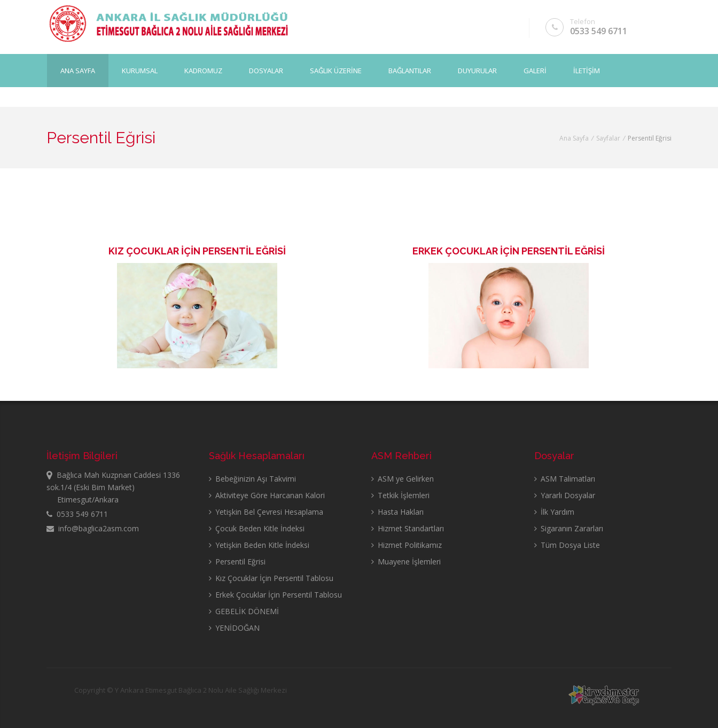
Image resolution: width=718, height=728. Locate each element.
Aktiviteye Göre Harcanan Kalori (267, 495)
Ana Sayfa (78, 70)
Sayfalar (608, 138)
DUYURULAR (477, 70)
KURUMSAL (140, 70)
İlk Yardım (554, 512)
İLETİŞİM (587, 70)
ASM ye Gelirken (403, 479)
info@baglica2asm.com (93, 528)
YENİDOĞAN (234, 628)
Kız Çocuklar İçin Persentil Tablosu (271, 578)
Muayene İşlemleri (406, 562)
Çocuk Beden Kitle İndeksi (257, 528)
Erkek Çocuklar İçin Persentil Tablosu (275, 595)
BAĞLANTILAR (410, 70)
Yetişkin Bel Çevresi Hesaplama (266, 512)
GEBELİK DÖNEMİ (244, 611)
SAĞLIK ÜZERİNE (336, 70)
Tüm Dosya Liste (567, 545)
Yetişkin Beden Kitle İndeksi (259, 545)
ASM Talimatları (565, 479)
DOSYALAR (266, 70)
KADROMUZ (203, 70)
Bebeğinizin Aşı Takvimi (252, 479)
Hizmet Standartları (408, 528)
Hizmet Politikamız (407, 545)
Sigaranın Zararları (569, 528)
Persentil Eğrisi (237, 562)
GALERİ (535, 70)
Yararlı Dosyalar (565, 495)
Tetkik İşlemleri (400, 495)
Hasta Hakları (397, 512)
